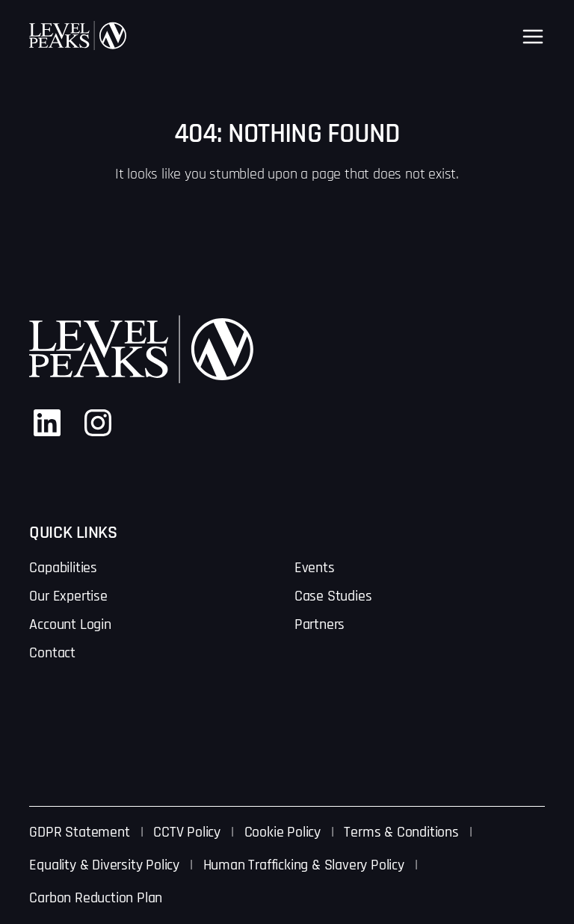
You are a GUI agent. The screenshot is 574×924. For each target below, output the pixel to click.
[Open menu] (533, 37)
